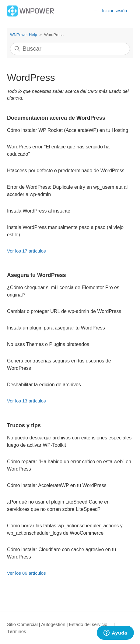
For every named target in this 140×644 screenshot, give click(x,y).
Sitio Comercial (22, 624)
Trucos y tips (24, 425)
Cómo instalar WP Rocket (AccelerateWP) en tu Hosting (68, 130)
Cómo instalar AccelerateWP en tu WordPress (57, 485)
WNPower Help (24, 35)
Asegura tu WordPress (37, 275)
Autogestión (53, 624)
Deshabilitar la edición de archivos (44, 385)
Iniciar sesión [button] (114, 11)
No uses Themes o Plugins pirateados (48, 344)
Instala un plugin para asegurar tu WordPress (56, 328)
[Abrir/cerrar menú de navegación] (96, 11)
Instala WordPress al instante (39, 211)
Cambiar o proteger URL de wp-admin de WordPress (64, 311)
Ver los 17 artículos (26, 251)
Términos (17, 631)
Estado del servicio (88, 624)
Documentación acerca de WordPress (56, 118)
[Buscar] (70, 49)
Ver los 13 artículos (26, 401)
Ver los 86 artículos (26, 573)
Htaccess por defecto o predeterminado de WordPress (66, 171)
